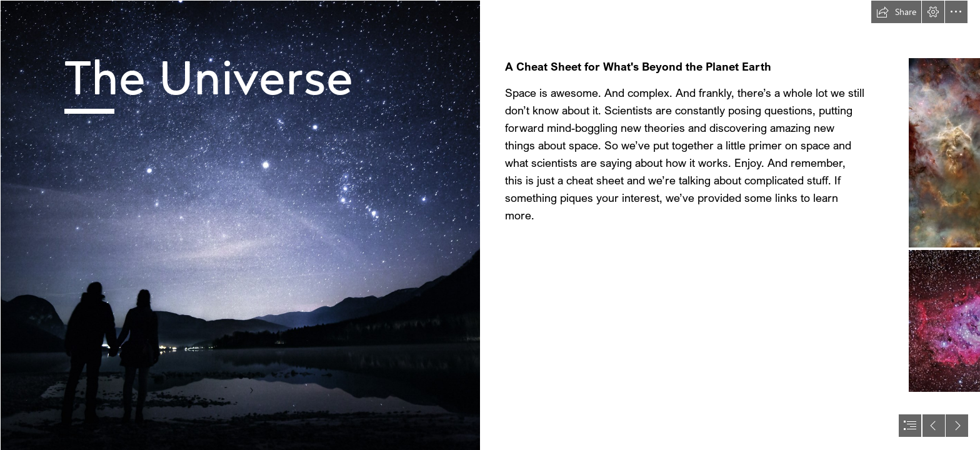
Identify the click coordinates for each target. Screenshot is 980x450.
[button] (896, 12)
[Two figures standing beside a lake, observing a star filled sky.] (240, 225)
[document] (490, 225)
